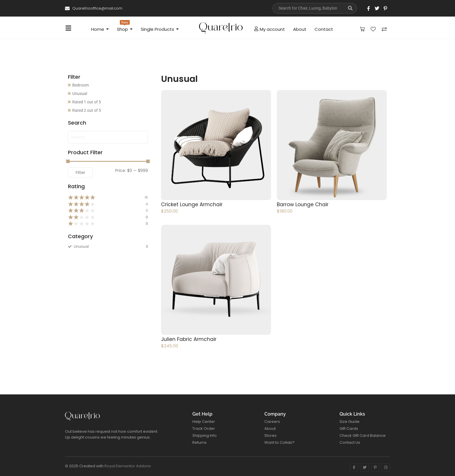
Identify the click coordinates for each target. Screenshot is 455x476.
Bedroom (81, 85)
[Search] (308, 8)
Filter (81, 173)
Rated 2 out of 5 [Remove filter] (87, 110)
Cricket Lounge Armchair (192, 204)
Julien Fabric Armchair (189, 339)
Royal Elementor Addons (128, 466)
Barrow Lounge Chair (303, 204)
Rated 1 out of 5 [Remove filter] (87, 102)
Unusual (80, 94)
